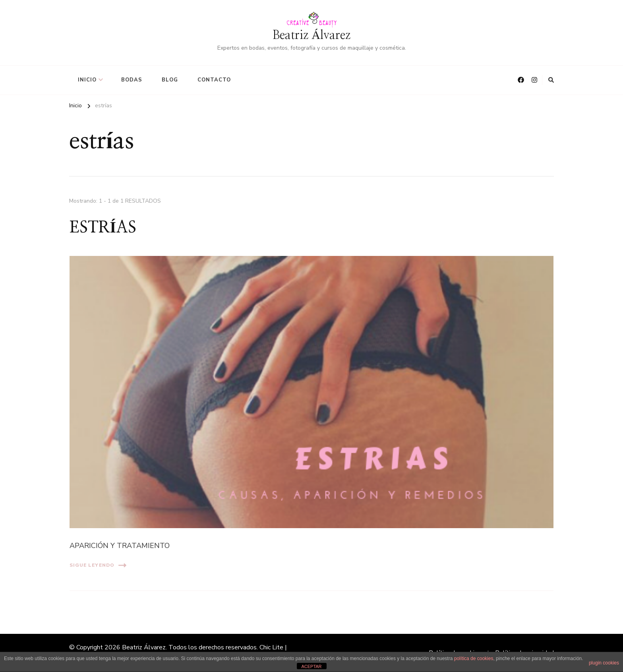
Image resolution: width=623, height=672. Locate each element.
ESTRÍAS (103, 228)
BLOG (170, 80)
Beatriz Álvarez (311, 35)
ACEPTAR (311, 666)
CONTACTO (214, 80)
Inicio (87, 80)
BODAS (132, 80)
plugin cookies (604, 663)
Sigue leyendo (98, 565)
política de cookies (474, 658)
